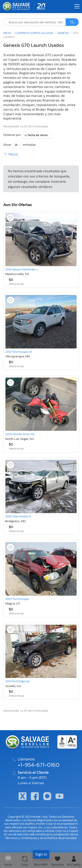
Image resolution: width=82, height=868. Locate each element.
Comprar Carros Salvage (34, 33)
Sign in (41, 854)
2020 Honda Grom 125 (20, 434)
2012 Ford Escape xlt (19, 352)
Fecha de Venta (38, 135)
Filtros (11, 154)
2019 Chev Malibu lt (18, 516)
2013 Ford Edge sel (17, 681)
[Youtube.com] (59, 797)
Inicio (7, 33)
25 (17, 145)
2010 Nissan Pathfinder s (22, 269)
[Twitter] (23, 797)
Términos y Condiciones (21, 838)
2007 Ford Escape (17, 599)
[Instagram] (47, 797)
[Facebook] (35, 797)
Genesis (63, 33)
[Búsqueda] (72, 22)
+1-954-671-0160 (39, 765)
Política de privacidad (62, 838)
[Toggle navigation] (77, 6)
